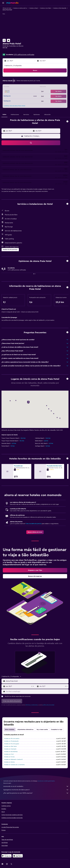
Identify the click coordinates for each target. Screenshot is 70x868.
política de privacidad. (49, 705)
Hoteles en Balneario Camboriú (13, 759)
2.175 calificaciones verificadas (24, 55)
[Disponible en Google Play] (7, 856)
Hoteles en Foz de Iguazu (12, 744)
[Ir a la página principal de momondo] (12, 3)
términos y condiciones (32, 705)
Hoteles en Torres (9, 757)
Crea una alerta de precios (34, 524)
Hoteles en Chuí (9, 754)
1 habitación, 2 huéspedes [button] (13, 66)
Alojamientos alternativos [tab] (25, 730)
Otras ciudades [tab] (10, 730)
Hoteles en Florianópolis (11, 741)
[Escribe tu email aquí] (37, 692)
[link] (35, 532)
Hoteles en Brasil (34, 8)
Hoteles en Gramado (10, 749)
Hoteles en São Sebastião (60, 8)
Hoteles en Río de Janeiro (12, 739)
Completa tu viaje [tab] (57, 730)
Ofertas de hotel (7, 8)
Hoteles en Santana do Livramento (14, 765)
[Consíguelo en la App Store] (18, 856)
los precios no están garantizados (46, 781)
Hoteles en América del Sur (20, 8)
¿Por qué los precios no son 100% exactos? (36, 793)
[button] (3, 3)
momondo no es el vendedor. (36, 786)
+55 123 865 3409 (9, 52)
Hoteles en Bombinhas (11, 752)
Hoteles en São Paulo (10, 746)
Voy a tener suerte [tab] (42, 730)
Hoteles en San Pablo (46, 8)
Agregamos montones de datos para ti (36, 790)
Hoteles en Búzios (9, 762)
